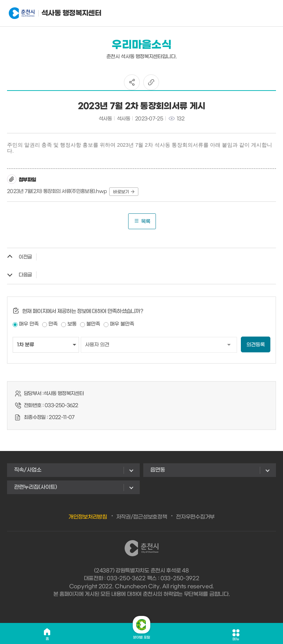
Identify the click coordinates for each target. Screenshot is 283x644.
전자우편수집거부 (195, 517)
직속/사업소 (28, 470)
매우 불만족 (122, 324)
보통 (72, 324)
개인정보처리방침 (88, 517)
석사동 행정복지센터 (43, 13)
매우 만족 (29, 324)
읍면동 (158, 470)
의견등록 (256, 345)
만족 (53, 324)
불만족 (93, 324)
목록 (142, 221)
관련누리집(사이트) (35, 487)
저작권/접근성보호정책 (142, 517)
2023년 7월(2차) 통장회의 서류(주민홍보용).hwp (57, 191)
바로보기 (124, 192)
